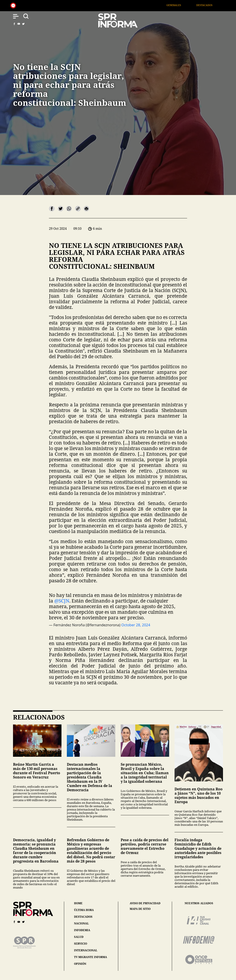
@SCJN (62, 601)
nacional (81, 923)
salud (79, 937)
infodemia (82, 930)
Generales (178, 5)
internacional (86, 950)
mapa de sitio (140, 909)
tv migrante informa (91, 957)
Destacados (209, 5)
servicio (81, 944)
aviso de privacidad (145, 903)
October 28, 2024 (136, 625)
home (78, 903)
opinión (80, 964)
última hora (84, 910)
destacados (83, 917)
